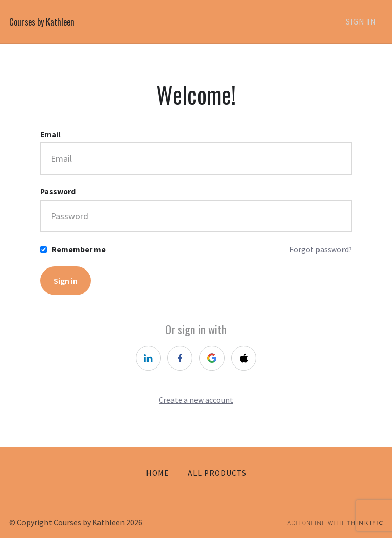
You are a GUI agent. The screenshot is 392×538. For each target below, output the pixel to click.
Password (58, 192)
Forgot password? (321, 249)
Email (51, 134)
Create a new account (196, 404)
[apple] (247, 361)
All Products (217, 473)
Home (158, 473)
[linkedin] (144, 361)
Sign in (67, 282)
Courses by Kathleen (44, 22)
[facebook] (179, 361)
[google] (213, 361)
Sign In (367, 22)
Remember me (79, 249)
